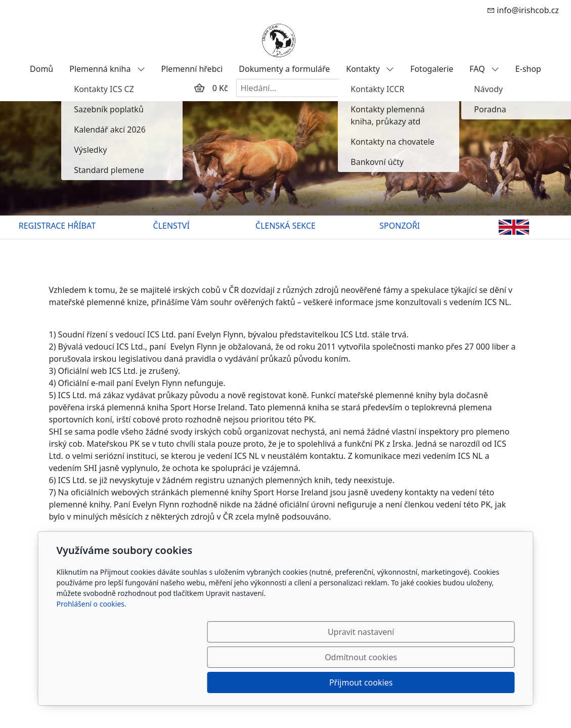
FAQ (484, 69)
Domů (41, 69)
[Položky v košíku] (199, 88)
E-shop (528, 69)
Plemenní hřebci (192, 69)
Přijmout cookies (466, 682)
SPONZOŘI (400, 226)
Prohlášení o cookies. (92, 654)
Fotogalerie (432, 69)
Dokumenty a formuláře (284, 69)
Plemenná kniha (107, 69)
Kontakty (370, 69)
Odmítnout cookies (365, 682)
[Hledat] (370, 88)
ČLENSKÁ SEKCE (285, 226)
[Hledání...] (298, 88)
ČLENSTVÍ (171, 226)
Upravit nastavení (264, 682)
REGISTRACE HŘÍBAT (57, 226)
